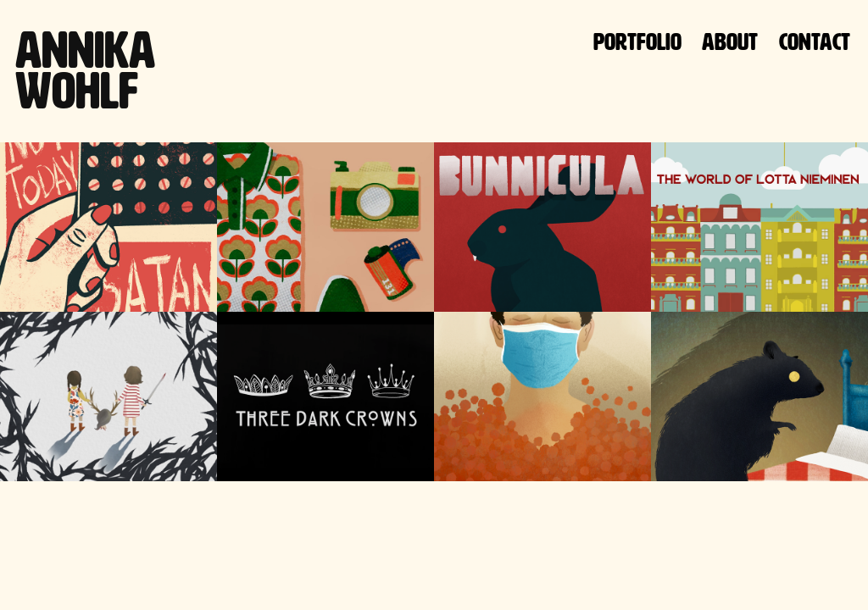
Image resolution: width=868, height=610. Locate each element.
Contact (815, 42)
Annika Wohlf (90, 71)
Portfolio (637, 42)
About (730, 42)
